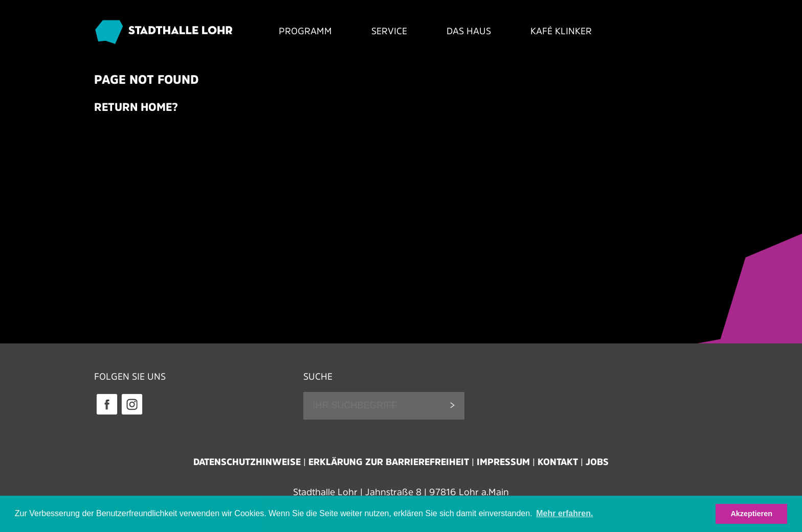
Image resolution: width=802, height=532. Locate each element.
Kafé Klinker (561, 31)
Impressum (503, 462)
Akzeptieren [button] (751, 514)
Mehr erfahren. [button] (564, 513)
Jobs (597, 462)
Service (389, 31)
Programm (305, 31)
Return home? (136, 107)
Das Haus (469, 31)
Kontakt (558, 462)
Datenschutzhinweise (247, 462)
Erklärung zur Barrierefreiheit (389, 462)
